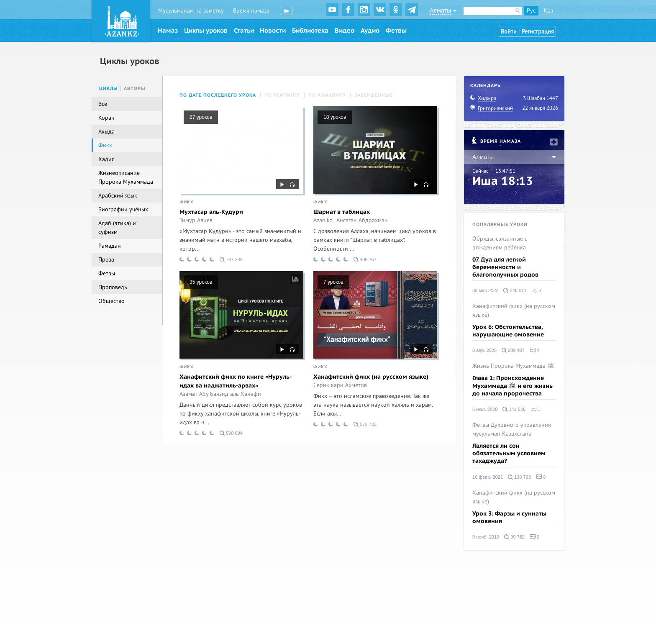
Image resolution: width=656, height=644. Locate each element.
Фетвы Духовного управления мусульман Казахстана (512, 429)
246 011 (515, 290)
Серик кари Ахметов (340, 385)
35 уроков (201, 282)
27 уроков (201, 117)
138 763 (519, 477)
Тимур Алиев (196, 221)
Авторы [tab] (135, 89)
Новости (273, 31)
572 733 (365, 424)
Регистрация (538, 32)
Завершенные (374, 95)
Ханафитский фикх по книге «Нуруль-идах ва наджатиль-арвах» (236, 381)
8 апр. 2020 (484, 350)
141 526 (514, 409)
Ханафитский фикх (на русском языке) (371, 377)
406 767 (365, 259)
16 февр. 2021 (488, 477)
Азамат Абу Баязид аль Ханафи (220, 394)
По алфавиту (327, 95)
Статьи (244, 31)
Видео (345, 31)
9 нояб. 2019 (486, 537)
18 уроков (335, 117)
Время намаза (251, 11)
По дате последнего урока (218, 95)
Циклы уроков (206, 31)
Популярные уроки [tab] (500, 225)
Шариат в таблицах (342, 212)
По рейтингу (282, 95)
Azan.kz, (323, 221)
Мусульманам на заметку (191, 11)
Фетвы (396, 31)
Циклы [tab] (109, 89)
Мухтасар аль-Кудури (211, 212)
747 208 (231, 259)
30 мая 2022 (485, 290)
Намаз (168, 31)
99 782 (514, 537)
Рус (531, 11)
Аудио (370, 31)
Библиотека (310, 31)
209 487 (513, 350)
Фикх (187, 202)
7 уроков (333, 282)
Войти (509, 32)
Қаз (548, 11)
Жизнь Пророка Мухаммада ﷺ (513, 366)
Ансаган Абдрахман (362, 221)
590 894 (231, 433)
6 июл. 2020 (485, 409)
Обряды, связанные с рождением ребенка (500, 243)
